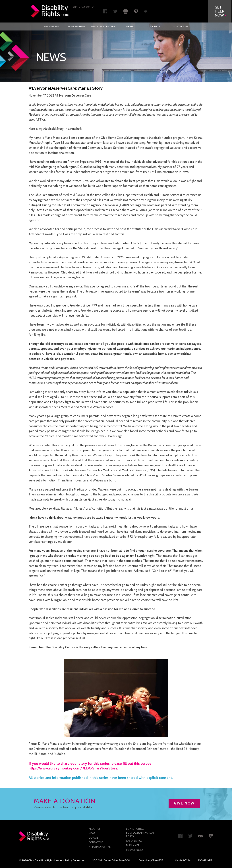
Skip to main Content (84, 7)
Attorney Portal (100, 847)
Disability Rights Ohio (50, 11)
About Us (95, 829)
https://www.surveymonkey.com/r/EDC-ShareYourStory (73, 768)
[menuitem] (51, 26)
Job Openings (134, 841)
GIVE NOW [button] (184, 803)
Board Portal (135, 829)
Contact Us (181, 26)
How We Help (77, 26)
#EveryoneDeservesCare (74, 95)
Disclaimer (133, 845)
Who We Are (51, 26)
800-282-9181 (205, 860)
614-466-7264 (183, 860)
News (130, 26)
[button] (220, 11)
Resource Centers (103, 26)
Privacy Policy (135, 850)
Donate (155, 26)
